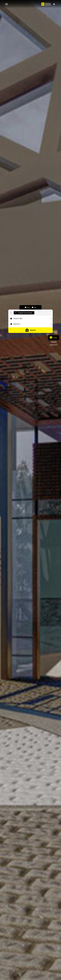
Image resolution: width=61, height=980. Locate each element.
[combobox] (14, 311)
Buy (35, 307)
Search (30, 330)
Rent (28, 307)
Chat (53, 338)
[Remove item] (15, 313)
